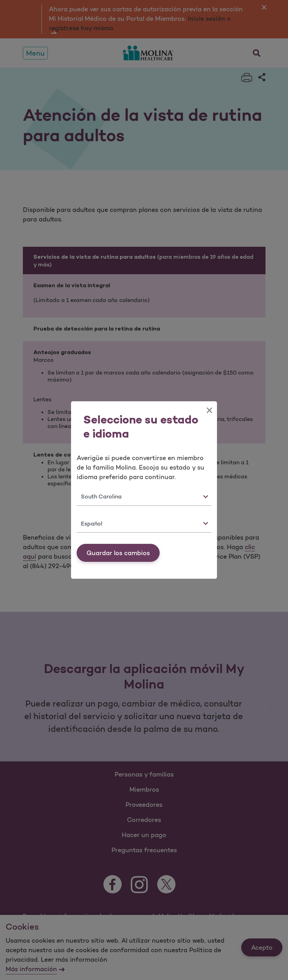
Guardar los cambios (118, 553)
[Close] (209, 410)
